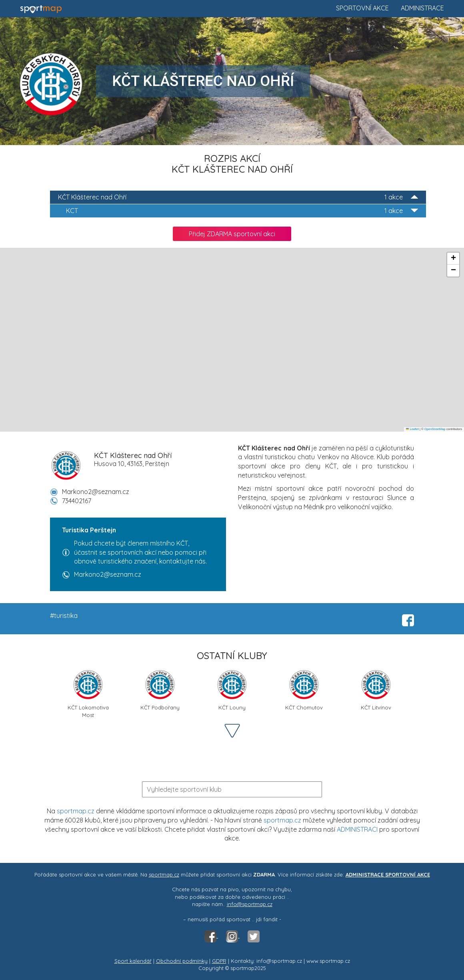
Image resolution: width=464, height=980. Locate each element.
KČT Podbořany (160, 690)
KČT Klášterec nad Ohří (238, 197)
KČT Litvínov (376, 690)
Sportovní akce (362, 8)
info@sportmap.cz (250, 904)
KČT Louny (232, 690)
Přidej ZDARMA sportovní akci (232, 234)
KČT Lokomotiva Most (88, 693)
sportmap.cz (76, 811)
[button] (453, 259)
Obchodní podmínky (182, 961)
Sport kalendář (133, 961)
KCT (242, 211)
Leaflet (412, 429)
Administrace (422, 8)
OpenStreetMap (435, 429)
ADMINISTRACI (357, 829)
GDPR (219, 961)
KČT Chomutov (304, 690)
